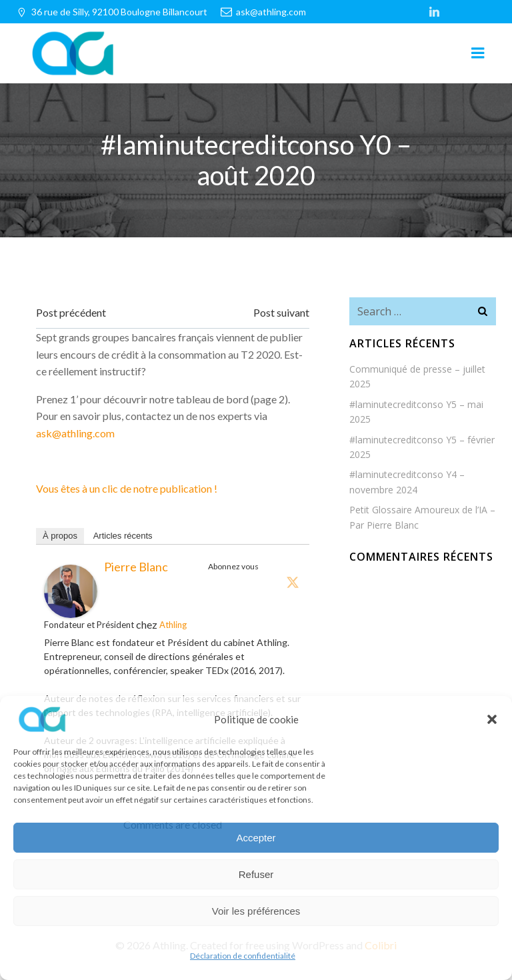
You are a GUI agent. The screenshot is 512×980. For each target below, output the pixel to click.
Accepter (256, 838)
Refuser (256, 874)
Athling (173, 625)
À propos (60, 536)
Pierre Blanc (136, 567)
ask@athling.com (75, 433)
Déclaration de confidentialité (243, 956)
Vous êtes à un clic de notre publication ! (127, 488)
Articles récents (123, 536)
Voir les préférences (256, 911)
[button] (492, 719)
